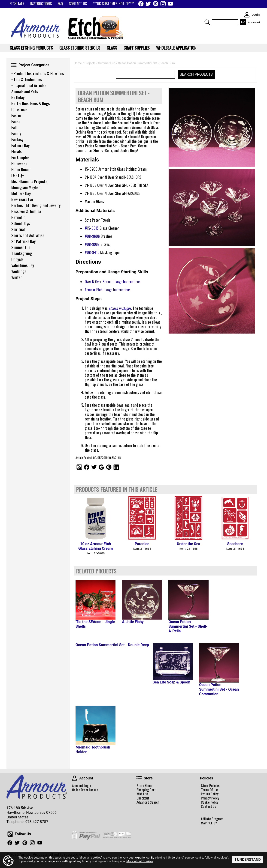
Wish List (142, 794)
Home (78, 63)
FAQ (60, 4)
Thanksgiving (22, 253)
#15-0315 (92, 228)
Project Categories (14, 65)
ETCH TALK (17, 4)
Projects (90, 63)
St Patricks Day (23, 241)
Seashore (235, 544)
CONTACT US (78, 4)
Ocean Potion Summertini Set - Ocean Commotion (219, 689)
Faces (16, 121)
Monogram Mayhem (26, 187)
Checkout (143, 798)
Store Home (144, 786)
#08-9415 (92, 252)
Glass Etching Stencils (80, 48)
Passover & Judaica (26, 211)
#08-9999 (92, 244)
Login (256, 15)
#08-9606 (92, 236)
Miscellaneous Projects (29, 181)
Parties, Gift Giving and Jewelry (36, 205)
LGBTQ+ (18, 175)
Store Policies (210, 786)
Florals (16, 151)
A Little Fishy (133, 622)
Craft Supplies (137, 48)
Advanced (254, 22)
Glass (112, 48)
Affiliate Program (212, 819)
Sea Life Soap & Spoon (171, 682)
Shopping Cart (146, 790)
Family (16, 133)
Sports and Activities (28, 235)
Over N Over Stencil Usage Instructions (113, 282)
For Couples (20, 157)
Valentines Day (23, 265)
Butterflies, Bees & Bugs (30, 103)
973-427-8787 (37, 822)
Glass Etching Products (31, 48)
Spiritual (18, 229)
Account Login (82, 786)
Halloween (19, 163)
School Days (21, 223)
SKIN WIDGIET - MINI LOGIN (247, 15)
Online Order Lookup (85, 790)
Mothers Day (21, 193)
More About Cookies (140, 861)
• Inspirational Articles (29, 85)
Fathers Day (20, 145)
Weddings (19, 271)
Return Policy (210, 794)
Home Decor (21, 169)
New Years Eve (22, 199)
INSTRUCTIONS (41, 4)
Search (207, 22)
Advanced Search (148, 802)
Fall (14, 127)
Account (75, 778)
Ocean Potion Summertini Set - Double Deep (112, 645)
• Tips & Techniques (27, 79)
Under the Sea (189, 544)
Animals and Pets (25, 91)
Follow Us (10, 834)
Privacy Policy (210, 798)
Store (139, 778)
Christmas (19, 109)
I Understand (248, 860)
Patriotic (18, 217)
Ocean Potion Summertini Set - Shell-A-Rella (188, 626)
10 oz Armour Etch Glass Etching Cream (96, 546)
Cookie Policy (210, 802)
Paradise (142, 544)
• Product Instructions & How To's (38, 73)
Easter (16, 115)
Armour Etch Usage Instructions (108, 290)
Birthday (18, 97)
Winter (17, 277)
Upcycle (17, 259)
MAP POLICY (209, 823)
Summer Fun (21, 247)
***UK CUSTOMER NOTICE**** (114, 4)
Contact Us (208, 806)
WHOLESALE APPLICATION (176, 48)
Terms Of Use (210, 790)
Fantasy (17, 139)
